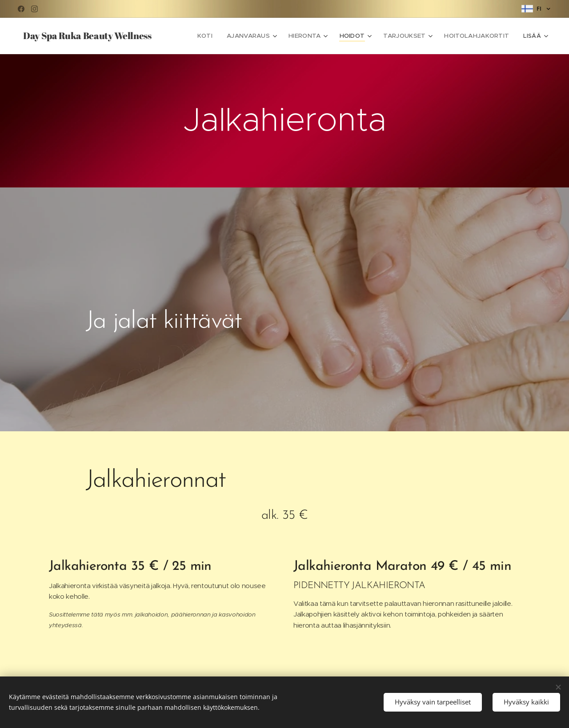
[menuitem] (216, 36)
